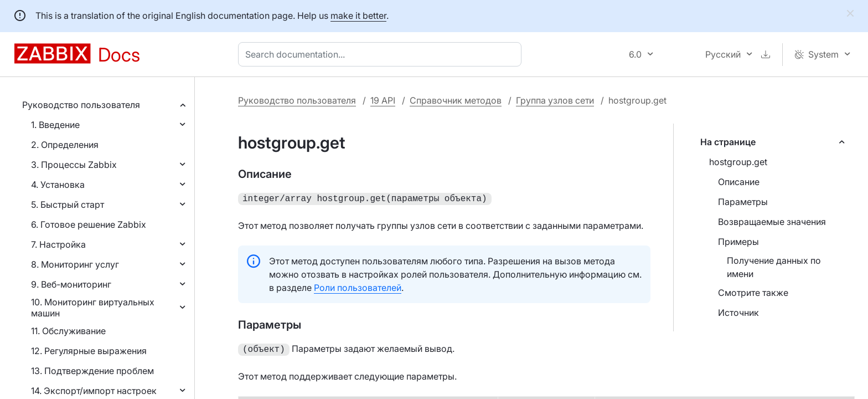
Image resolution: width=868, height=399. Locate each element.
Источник (738, 313)
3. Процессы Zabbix (74, 165)
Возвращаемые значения (772, 222)
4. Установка (58, 185)
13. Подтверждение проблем (92, 371)
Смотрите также (753, 293)
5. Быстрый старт (68, 204)
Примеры (738, 242)
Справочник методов (456, 100)
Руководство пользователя (81, 105)
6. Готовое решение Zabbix (89, 224)
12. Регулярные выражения (89, 351)
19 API (383, 100)
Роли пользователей (358, 287)
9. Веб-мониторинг (71, 284)
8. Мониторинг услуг (75, 264)
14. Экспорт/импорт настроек (94, 391)
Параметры (743, 202)
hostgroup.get (738, 162)
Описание (739, 182)
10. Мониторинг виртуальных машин (93, 308)
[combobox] (382, 54)
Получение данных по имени (774, 267)
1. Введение (55, 125)
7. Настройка (58, 244)
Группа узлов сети (555, 100)
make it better (358, 16)
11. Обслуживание (68, 331)
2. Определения (65, 145)
